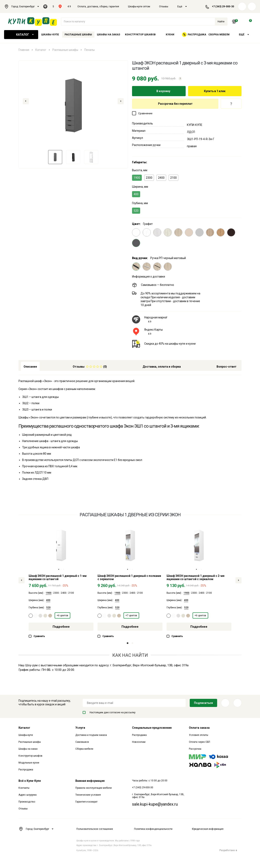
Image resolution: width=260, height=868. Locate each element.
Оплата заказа (199, 728)
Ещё (182, 7)
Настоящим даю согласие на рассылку (109, 712)
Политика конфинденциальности (153, 829)
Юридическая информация (208, 829)
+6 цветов (62, 615)
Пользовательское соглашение (95, 829)
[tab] (90, 366)
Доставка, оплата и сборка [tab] (162, 367)
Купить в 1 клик (215, 91)
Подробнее (61, 627)
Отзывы (164, 7)
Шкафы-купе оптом (139, 7)
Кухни (170, 35)
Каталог (21, 35)
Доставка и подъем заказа (91, 735)
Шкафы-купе (50, 35)
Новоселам (139, 742)
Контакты (24, 788)
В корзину (159, 91)
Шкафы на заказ (108, 35)
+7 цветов (131, 615)
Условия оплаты (199, 735)
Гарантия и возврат (86, 802)
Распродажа (194, 35)
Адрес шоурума (28, 795)
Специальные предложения (152, 728)
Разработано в (230, 850)
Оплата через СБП (199, 742)
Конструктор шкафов (140, 35)
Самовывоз (82, 742)
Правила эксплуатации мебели (94, 788)
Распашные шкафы (78, 35)
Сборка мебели (219, 35)
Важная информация (90, 781)
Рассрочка (195, 749)
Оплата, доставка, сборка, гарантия (98, 7)
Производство (27, 802)
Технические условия (88, 795)
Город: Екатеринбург (22, 7)
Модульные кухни (29, 763)
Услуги (80, 728)
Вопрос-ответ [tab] (226, 367)
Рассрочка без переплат (175, 104)
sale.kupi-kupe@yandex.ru (155, 804)
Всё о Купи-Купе (30, 781)
